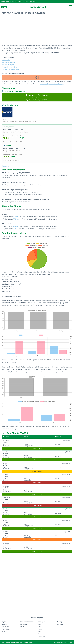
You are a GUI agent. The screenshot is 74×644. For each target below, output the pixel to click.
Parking (59, 622)
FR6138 (16, 219)
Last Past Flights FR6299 (10, 69)
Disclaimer (20, 642)
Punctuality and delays (9, 67)
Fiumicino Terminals (27, 622)
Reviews (60, 624)
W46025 (16, 226)
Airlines (4, 631)
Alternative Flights (8, 65)
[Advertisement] (37, 30)
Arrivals (4, 624)
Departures (6, 627)
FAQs (22, 627)
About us (31, 642)
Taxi (40, 627)
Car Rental (24, 624)
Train (40, 629)
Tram (40, 634)
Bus (40, 624)
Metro (40, 631)
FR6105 (16, 217)
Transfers (42, 636)
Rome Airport (38, 7)
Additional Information (9, 62)
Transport (42, 622)
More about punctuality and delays (52, 84)
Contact (26, 642)
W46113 (16, 229)
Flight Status (6, 60)
